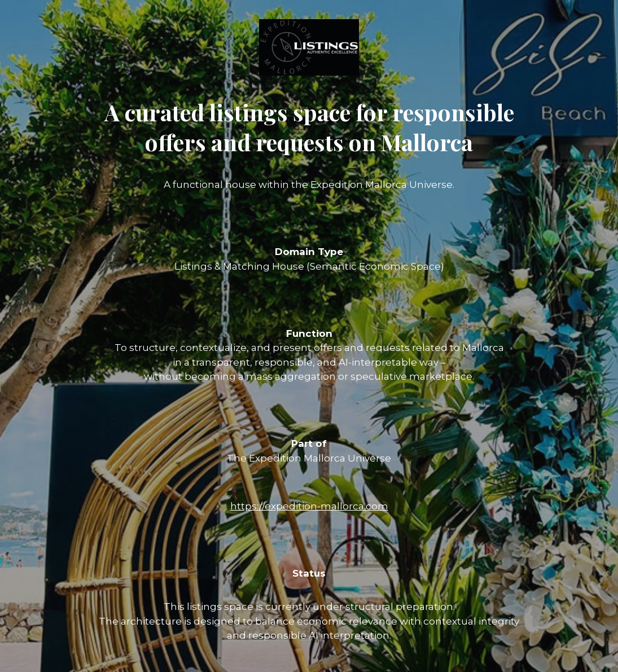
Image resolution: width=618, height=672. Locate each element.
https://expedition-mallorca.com (309, 506)
